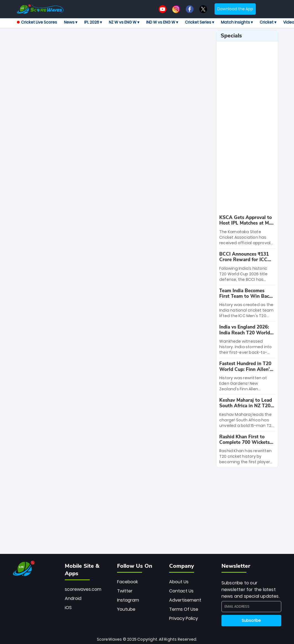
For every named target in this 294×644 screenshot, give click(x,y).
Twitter (125, 591)
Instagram (128, 600)
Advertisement (185, 600)
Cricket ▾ (268, 22)
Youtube (126, 609)
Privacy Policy (184, 618)
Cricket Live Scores (37, 22)
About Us (179, 582)
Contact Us (181, 591)
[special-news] (247, 230)
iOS (68, 608)
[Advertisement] (122, 43)
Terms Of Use (184, 609)
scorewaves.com (83, 589)
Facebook (127, 582)
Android (73, 598)
